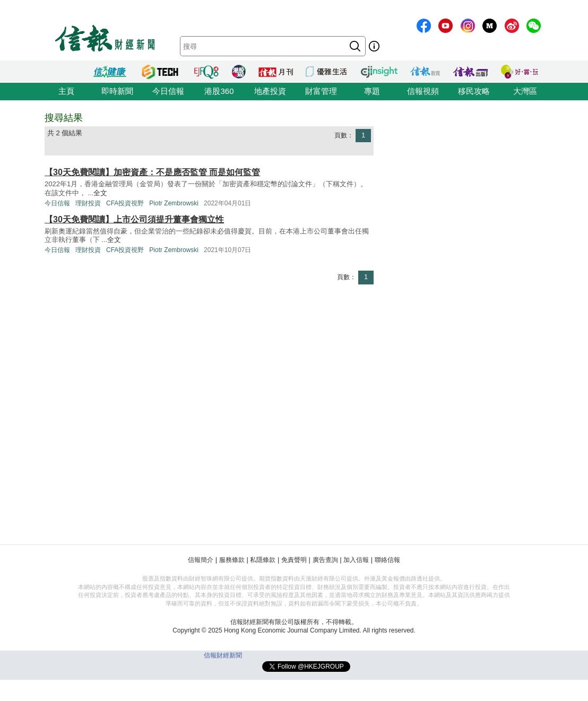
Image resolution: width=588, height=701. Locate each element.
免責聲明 (294, 560)
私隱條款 (263, 560)
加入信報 (356, 560)
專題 (372, 91)
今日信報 (168, 91)
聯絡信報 (387, 560)
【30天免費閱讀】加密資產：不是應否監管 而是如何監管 (152, 172)
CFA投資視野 (125, 203)
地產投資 (270, 91)
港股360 (219, 91)
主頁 (66, 91)
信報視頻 (423, 91)
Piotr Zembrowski (174, 203)
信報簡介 (201, 560)
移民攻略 (474, 91)
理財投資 (88, 203)
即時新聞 (117, 91)
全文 (100, 193)
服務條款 (232, 560)
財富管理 (321, 91)
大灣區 (525, 91)
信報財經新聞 (223, 655)
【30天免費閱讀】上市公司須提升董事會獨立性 (134, 219)
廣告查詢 (325, 560)
